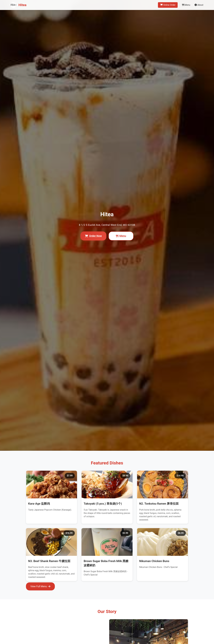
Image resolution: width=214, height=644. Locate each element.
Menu (186, 5)
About (199, 5)
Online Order (168, 5)
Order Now (93, 236)
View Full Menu (40, 586)
